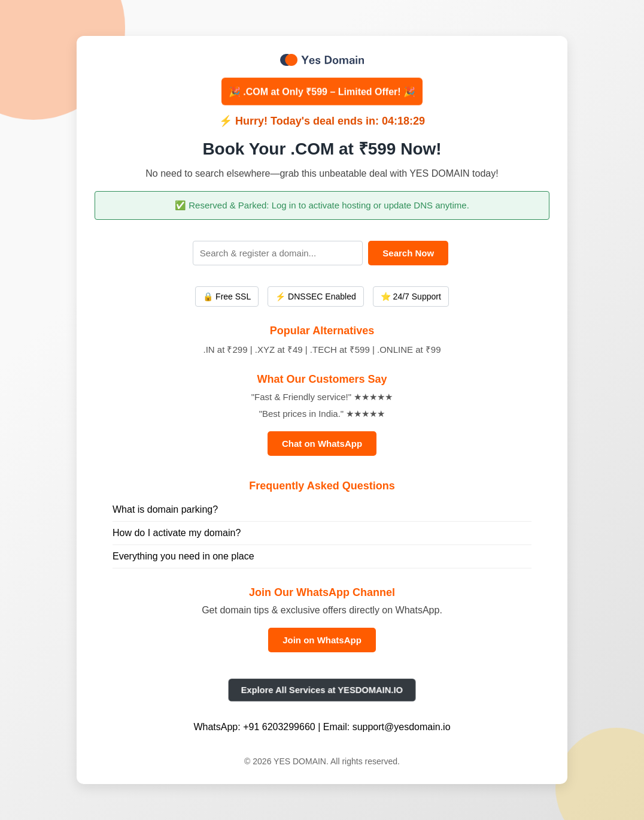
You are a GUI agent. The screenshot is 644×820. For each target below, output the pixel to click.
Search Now (408, 253)
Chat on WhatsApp (322, 444)
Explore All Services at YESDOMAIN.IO (322, 690)
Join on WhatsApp (322, 640)
